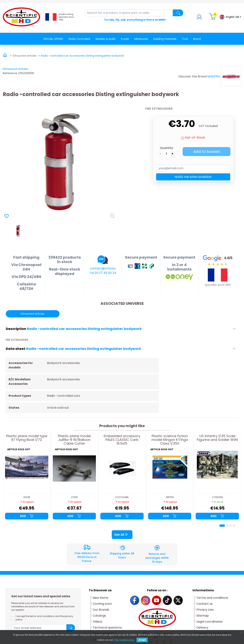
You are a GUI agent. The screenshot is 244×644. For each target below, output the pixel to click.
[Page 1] (222, 526)
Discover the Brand (192, 76)
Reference (10, 73)
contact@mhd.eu (103, 268)
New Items (100, 598)
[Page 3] (231, 526)
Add (27, 516)
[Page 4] (234, 526)
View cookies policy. (124, 640)
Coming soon (102, 604)
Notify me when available (193, 177)
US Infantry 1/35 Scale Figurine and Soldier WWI (217, 438)
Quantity (166, 148)
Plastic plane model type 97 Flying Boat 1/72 (27, 438)
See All (122, 535)
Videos (98, 622)
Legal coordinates (209, 622)
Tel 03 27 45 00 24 (103, 273)
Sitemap (203, 616)
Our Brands (101, 610)
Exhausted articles (15, 69)
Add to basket (207, 152)
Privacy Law (205, 610)
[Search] (134, 13)
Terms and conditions (212, 598)
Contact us (205, 604)
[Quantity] (166, 154)
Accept (142, 640)
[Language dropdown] (230, 17)
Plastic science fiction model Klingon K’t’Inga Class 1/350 (170, 440)
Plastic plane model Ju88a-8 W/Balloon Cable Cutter (74, 440)
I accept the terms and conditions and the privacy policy (44, 618)
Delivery (202, 628)
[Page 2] (227, 526)
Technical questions (107, 628)
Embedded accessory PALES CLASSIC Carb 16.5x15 (122, 440)
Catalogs (99, 616)
